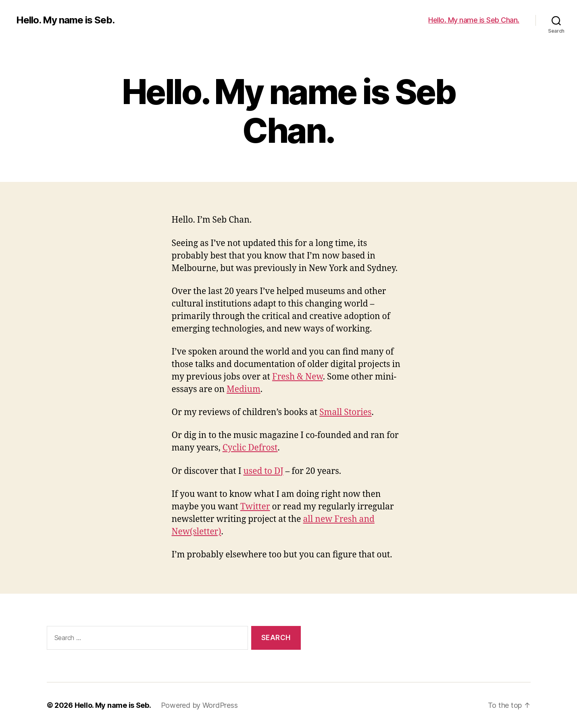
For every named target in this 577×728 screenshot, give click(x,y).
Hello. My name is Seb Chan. (474, 20)
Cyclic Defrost (250, 448)
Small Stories (345, 412)
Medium (244, 389)
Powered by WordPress (199, 705)
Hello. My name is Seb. (65, 20)
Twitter (255, 507)
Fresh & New (298, 377)
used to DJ (263, 471)
